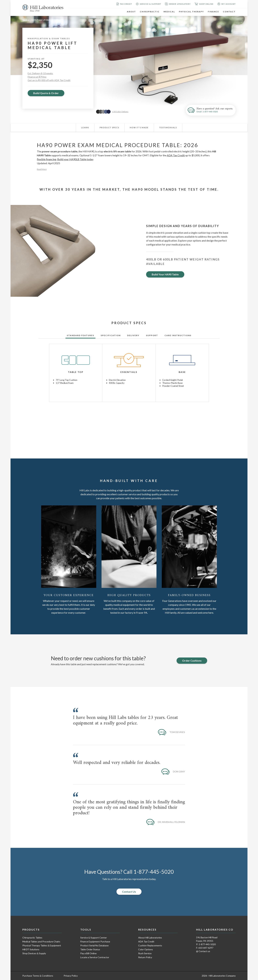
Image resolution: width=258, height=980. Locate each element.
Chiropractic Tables (32, 938)
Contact (229, 12)
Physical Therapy (191, 12)
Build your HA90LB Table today (75, 159)
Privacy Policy (71, 976)
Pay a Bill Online (88, 953)
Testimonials (168, 128)
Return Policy (145, 957)
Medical (169, 12)
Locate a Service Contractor (95, 957)
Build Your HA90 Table (165, 274)
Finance (213, 12)
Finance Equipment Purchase (95, 941)
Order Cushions (192, 661)
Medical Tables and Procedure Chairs (41, 941)
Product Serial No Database (94, 945)
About (131, 12)
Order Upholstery (178, 4)
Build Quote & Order (46, 93)
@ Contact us (203, 951)
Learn (85, 128)
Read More (42, 169)
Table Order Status (90, 949)
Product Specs (109, 128)
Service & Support (148, 4)
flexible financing (47, 159)
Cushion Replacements (150, 945)
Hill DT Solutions (31, 949)
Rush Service (145, 953)
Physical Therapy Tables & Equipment (42, 945)
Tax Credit (124, 4)
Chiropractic (150, 12)
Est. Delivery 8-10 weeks (40, 73)
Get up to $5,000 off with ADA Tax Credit (49, 80)
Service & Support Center (94, 938)
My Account (227, 4)
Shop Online (204, 4)
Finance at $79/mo (37, 77)
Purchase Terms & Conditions (38, 976)
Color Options (146, 949)
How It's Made (139, 128)
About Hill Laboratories (150, 938)
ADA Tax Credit (176, 155)
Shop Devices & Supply (34, 953)
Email (199, 112)
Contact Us (129, 892)
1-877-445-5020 (210, 112)
